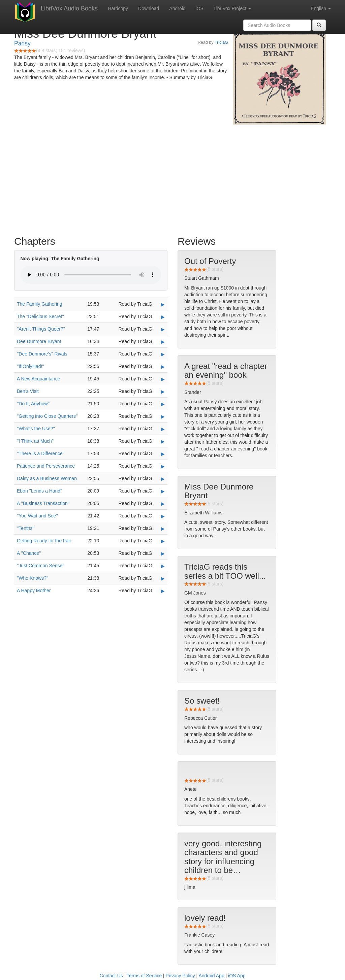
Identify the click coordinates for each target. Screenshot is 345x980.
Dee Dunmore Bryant (39, 341)
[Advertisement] (172, 178)
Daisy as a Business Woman (47, 478)
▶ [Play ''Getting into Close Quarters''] (163, 416)
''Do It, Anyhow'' (33, 404)
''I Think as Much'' (35, 441)
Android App (211, 976)
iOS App (237, 976)
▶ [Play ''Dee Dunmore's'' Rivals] (163, 354)
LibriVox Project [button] (232, 8)
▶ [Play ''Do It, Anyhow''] (163, 404)
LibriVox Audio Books (69, 8)
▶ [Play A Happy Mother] (163, 591)
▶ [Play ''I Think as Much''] (163, 441)
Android (177, 8)
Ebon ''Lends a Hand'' (39, 491)
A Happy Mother (34, 590)
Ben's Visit (28, 391)
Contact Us (111, 976)
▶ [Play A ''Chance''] (163, 553)
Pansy (22, 43)
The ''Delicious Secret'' (40, 316)
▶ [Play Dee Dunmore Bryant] (163, 342)
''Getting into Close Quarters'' (47, 416)
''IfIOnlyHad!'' (30, 366)
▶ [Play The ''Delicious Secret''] (163, 317)
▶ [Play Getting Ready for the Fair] (163, 541)
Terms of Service (144, 976)
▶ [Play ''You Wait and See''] (163, 516)
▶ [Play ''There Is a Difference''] (163, 454)
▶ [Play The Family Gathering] (163, 304)
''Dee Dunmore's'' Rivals (42, 354)
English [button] (321, 8)
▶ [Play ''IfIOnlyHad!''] (163, 367)
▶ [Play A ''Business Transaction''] (163, 504)
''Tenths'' (26, 528)
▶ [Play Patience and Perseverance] (163, 466)
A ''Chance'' (29, 553)
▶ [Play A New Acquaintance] (163, 379)
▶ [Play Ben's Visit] (163, 392)
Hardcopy (118, 8)
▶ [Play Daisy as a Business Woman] (163, 479)
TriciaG (221, 42)
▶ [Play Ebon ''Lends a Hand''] (163, 491)
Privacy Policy (180, 976)
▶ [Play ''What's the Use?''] (163, 429)
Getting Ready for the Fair (44, 541)
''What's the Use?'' (36, 429)
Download (149, 8)
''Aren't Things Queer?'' (41, 329)
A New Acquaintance (38, 379)
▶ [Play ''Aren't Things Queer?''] (163, 329)
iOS (200, 8)
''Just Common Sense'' (41, 566)
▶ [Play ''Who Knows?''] (163, 578)
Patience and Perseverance (46, 466)
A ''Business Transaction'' (43, 503)
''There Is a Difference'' (41, 453)
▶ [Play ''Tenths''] (163, 529)
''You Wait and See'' (37, 516)
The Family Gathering (40, 304)
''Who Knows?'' (33, 578)
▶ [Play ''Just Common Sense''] (163, 566)
